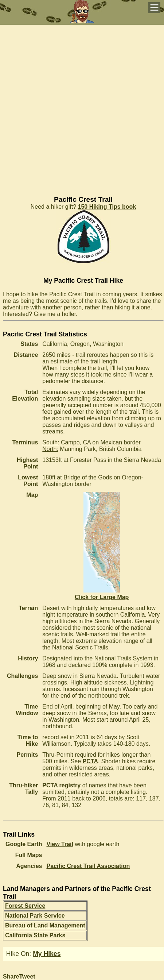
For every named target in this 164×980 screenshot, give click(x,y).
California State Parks (35, 935)
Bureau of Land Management (45, 925)
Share (11, 977)
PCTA (90, 761)
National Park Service (35, 916)
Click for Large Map (102, 594)
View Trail (60, 844)
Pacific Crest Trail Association (88, 866)
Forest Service (25, 906)
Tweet (27, 977)
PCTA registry (61, 785)
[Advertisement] (82, 107)
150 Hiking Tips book (107, 207)
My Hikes (47, 954)
